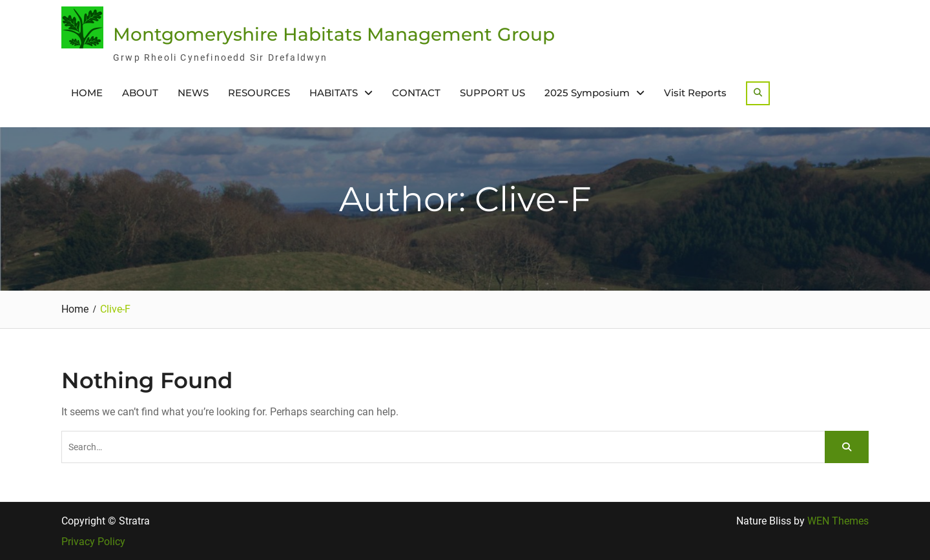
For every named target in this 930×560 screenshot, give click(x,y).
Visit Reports (695, 93)
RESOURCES (259, 93)
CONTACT (416, 93)
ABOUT (140, 93)
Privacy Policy (93, 542)
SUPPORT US (492, 93)
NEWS (193, 93)
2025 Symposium (587, 93)
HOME (87, 93)
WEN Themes (838, 521)
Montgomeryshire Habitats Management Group (334, 34)
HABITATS (334, 93)
